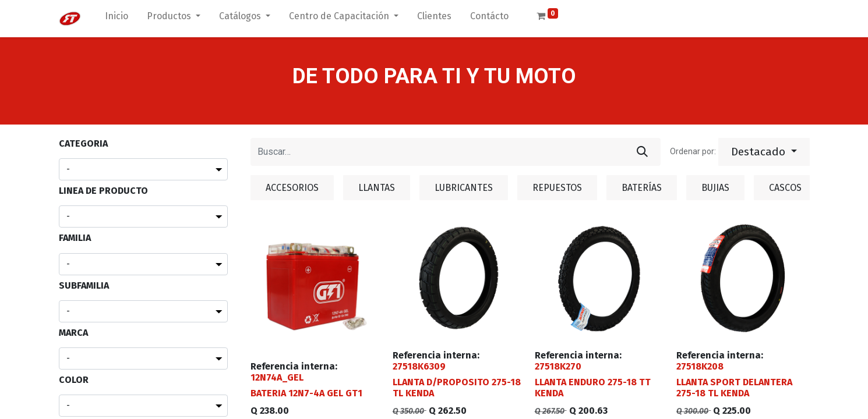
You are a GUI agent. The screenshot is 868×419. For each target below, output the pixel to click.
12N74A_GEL (277, 377)
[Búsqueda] (642, 152)
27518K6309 (419, 366)
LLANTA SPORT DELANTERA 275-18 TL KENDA (734, 388)
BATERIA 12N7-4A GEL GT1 (306, 393)
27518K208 (700, 366)
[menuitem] (117, 19)
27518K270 (558, 366)
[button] (764, 152)
